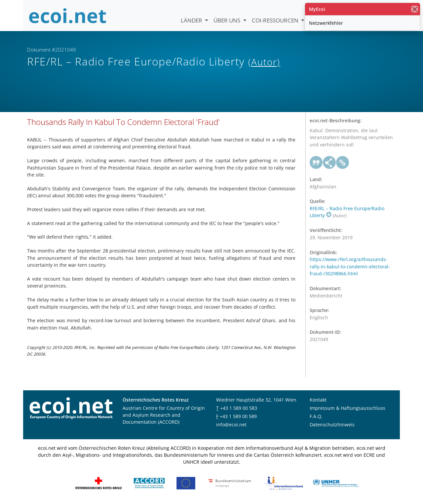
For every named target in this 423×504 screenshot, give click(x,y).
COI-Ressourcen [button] (276, 20)
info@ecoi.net (231, 425)
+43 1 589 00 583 (239, 408)
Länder (192, 20)
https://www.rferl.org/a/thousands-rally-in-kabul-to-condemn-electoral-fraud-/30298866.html (350, 266)
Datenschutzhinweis (332, 425)
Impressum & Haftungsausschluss (347, 408)
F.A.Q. (316, 416)
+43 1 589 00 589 (238, 416)
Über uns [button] (228, 20)
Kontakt (318, 400)
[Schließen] (415, 9)
